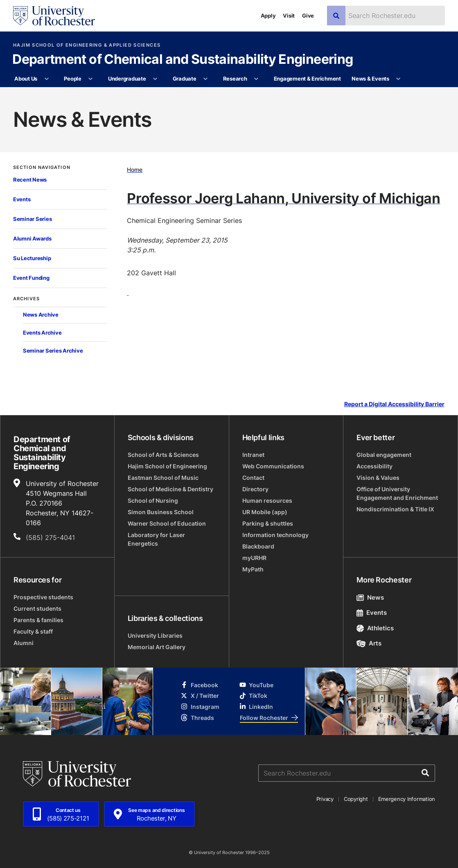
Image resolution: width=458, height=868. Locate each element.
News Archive (41, 315)
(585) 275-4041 (50, 537)
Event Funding (31, 278)
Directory (255, 489)
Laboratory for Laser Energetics (156, 539)
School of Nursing (153, 500)
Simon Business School (161, 512)
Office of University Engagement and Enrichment (397, 493)
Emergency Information (407, 799)
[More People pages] (91, 79)
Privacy (325, 799)
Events (22, 199)
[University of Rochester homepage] (54, 16)
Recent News (30, 180)
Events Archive (42, 333)
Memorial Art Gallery (157, 647)
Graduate (185, 79)
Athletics (375, 628)
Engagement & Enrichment (307, 79)
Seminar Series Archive (53, 351)
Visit (289, 16)
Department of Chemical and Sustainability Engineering (183, 60)
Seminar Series (32, 219)
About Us (26, 79)
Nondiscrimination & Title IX (395, 509)
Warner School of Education (167, 523)
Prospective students (43, 597)
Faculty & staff (33, 631)
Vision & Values (378, 478)
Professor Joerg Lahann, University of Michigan (283, 198)
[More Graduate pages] (206, 79)
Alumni (24, 643)
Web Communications (273, 466)
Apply (268, 16)
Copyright (356, 799)
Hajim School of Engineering (167, 466)
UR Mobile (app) (265, 512)
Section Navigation (42, 168)
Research (235, 79)
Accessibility (375, 466)
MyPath (253, 569)
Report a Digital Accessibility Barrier (394, 404)
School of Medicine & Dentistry (170, 489)
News (370, 597)
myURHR (254, 558)
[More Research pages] (256, 79)
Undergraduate (127, 79)
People (72, 79)
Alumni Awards (32, 238)
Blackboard (258, 546)
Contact (253, 478)
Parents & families (38, 620)
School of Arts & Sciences (163, 455)
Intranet (253, 455)
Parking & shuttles (268, 523)
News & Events (370, 79)
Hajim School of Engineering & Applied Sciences (87, 45)
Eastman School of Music (163, 478)
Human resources (267, 500)
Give (308, 16)
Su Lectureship (32, 258)
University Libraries (155, 635)
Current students (37, 608)
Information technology (275, 535)
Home (135, 170)
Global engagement (384, 455)
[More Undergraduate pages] (155, 79)
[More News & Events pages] (398, 79)
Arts (369, 643)
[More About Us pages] (46, 79)
